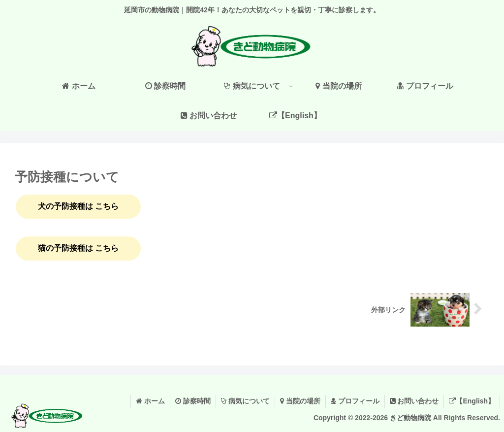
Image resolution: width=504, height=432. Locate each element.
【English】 (472, 401)
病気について (245, 401)
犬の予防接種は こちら (78, 206)
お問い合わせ (414, 401)
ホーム (150, 401)
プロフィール (355, 401)
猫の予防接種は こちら (78, 248)
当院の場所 (300, 401)
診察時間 (193, 401)
